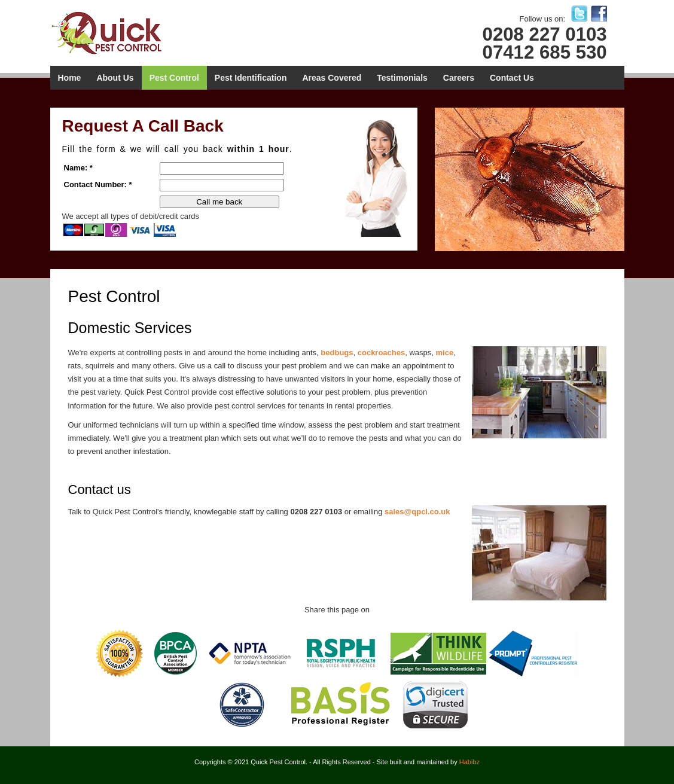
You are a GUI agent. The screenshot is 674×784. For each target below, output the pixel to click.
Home (70, 78)
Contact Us (512, 78)
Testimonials (402, 78)
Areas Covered (332, 78)
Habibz (469, 762)
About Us (115, 78)
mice (445, 353)
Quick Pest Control (118, 32)
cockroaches (382, 353)
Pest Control (174, 78)
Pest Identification (251, 78)
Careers (459, 78)
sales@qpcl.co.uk (417, 512)
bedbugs (337, 353)
